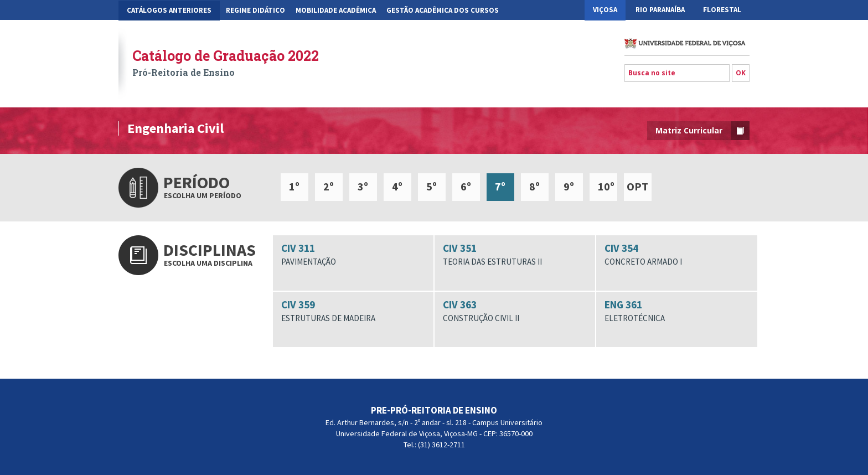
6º (466, 186)
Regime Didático (255, 10)
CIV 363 (515, 311)
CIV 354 (676, 255)
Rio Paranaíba (660, 10)
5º (432, 186)
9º (569, 186)
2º (329, 186)
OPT (637, 186)
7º (500, 186)
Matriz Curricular (702, 131)
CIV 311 (353, 255)
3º (363, 186)
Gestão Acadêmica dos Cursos (443, 10)
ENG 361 (676, 311)
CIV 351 (515, 255)
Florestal (722, 10)
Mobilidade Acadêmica (336, 10)
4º (397, 186)
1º (294, 186)
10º (606, 186)
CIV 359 (353, 311)
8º (534, 186)
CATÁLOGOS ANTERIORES (169, 10)
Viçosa (605, 10)
